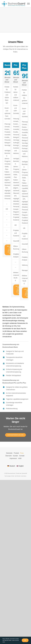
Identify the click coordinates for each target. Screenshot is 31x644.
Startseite (9, 453)
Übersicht (8, 456)
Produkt (16, 453)
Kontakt (22, 456)
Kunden (15, 456)
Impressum (13, 458)
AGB (20, 458)
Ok (25, 640)
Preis (22, 453)
